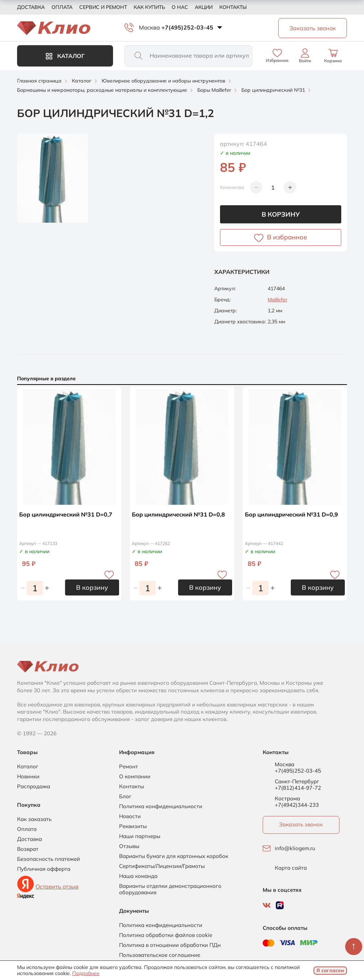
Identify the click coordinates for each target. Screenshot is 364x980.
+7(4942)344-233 (297, 805)
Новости (130, 816)
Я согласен (330, 970)
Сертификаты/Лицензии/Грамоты (162, 866)
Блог (125, 796)
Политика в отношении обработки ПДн (170, 945)
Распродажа (34, 786)
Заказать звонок (301, 824)
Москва (149, 27)
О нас (180, 7)
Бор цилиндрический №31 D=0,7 (66, 514)
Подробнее (86, 973)
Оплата (62, 7)
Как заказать (34, 819)
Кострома (287, 799)
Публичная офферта (44, 869)
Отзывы (129, 846)
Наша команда (138, 876)
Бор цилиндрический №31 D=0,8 (178, 514)
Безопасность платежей (49, 859)
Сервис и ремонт (103, 7)
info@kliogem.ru (295, 848)
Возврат (28, 849)
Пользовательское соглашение (160, 955)
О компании (135, 777)
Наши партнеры (140, 836)
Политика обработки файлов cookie (166, 935)
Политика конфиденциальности (161, 806)
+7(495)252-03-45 (187, 27)
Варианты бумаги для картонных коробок (174, 856)
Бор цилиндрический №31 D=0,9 (291, 514)
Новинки (28, 777)
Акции (204, 7)
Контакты (233, 7)
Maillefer (277, 300)
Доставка (31, 7)
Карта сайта (291, 868)
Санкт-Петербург (297, 782)
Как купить (149, 7)
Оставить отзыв (57, 886)
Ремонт (129, 767)
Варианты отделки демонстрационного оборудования (170, 889)
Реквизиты (133, 826)
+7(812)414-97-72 (298, 788)
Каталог (65, 56)
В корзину (281, 214)
